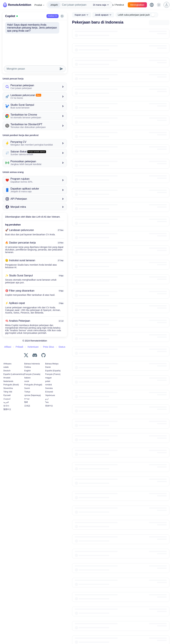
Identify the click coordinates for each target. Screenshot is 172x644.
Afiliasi (8, 347)
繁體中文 (7, 409)
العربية (6, 402)
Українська (50, 395)
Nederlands (8, 381)
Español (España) (53, 371)
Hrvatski (7, 378)
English (27, 371)
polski (48, 381)
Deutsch (7, 371)
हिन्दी (26, 402)
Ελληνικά (49, 392)
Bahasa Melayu (52, 364)
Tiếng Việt (8, 392)
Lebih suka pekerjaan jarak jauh (134, 15)
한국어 (6, 406)
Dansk (48, 367)
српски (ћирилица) (33, 395)
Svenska (49, 388)
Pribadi (19, 347)
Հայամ (7, 399)
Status (62, 347)
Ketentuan (33, 347)
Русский (7, 395)
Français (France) (53, 374)
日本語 (27, 406)
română (49, 385)
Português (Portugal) (33, 385)
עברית (27, 399)
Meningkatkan (137, 5)
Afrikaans (7, 364)
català (6, 367)
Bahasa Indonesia (32, 364)
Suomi (27, 388)
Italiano (27, 378)
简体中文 (49, 406)
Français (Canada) (32, 374)
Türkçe (27, 392)
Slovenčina (8, 388)
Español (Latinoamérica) (14, 374)
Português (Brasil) (11, 385)
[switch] (154, 15)
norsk (27, 381)
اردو (47, 399)
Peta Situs (48, 347)
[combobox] (75, 5)
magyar (48, 378)
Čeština (28, 367)
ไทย (47, 402)
